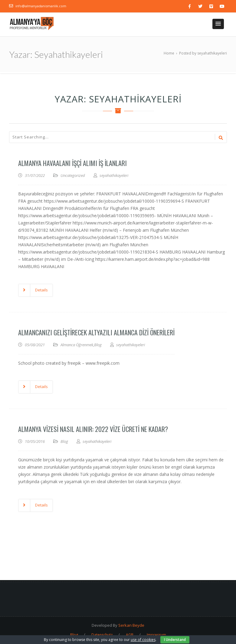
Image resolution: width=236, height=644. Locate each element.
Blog (98, 345)
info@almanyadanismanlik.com (41, 6)
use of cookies (143, 640)
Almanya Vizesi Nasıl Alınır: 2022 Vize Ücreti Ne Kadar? (93, 429)
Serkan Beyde (131, 625)
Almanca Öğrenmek (77, 345)
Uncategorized (73, 175)
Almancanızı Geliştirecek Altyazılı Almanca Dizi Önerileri (96, 332)
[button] (218, 24)
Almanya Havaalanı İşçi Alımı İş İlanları (72, 163)
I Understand (175, 640)
